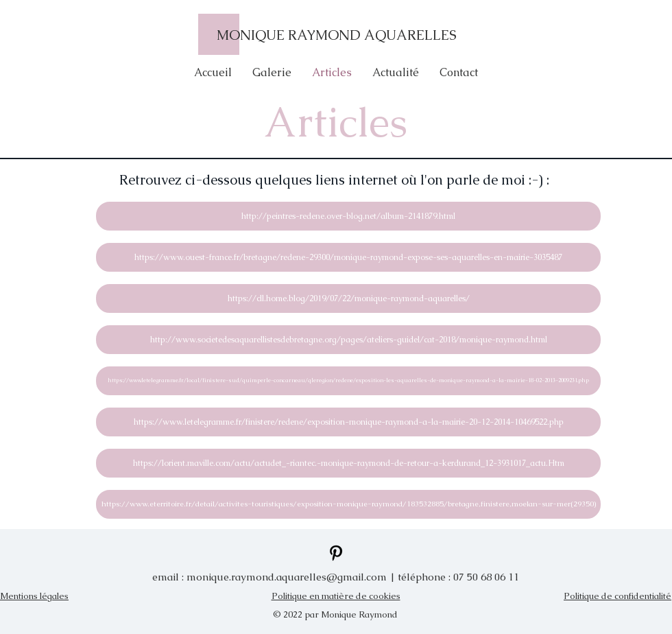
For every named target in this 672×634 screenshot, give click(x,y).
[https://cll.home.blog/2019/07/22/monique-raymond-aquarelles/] (348, 298)
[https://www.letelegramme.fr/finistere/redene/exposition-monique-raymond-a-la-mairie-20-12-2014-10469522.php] (348, 422)
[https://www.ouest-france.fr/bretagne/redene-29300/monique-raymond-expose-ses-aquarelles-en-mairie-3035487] (348, 257)
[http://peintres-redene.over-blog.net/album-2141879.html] (348, 216)
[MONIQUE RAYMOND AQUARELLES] (336, 35)
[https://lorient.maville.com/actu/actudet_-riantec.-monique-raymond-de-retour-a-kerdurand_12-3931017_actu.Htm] (348, 463)
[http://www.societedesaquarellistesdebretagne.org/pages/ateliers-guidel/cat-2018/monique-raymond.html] (348, 340)
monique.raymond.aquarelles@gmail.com (287, 577)
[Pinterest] (336, 553)
